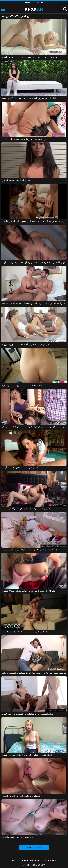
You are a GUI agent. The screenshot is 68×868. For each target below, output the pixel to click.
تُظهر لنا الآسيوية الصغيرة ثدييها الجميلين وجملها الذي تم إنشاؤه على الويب (34, 262)
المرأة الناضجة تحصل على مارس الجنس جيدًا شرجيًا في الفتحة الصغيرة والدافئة (34, 673)
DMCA (15, 860)
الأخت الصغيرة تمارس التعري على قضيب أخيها (22, 385)
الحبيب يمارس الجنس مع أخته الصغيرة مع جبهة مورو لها (26, 344)
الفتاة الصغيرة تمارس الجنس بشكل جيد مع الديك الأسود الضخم (29, 98)
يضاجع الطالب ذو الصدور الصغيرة (16, 180)
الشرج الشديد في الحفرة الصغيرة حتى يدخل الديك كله (25, 139)
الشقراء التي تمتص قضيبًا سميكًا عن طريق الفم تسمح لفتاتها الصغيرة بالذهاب (34, 221)
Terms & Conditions (30, 860)
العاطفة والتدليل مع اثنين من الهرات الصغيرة (21, 796)
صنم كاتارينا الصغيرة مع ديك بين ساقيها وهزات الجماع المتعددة (29, 591)
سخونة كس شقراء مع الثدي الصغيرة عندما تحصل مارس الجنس (29, 57)
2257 (44, 860)
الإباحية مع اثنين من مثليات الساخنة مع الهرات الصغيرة (25, 632)
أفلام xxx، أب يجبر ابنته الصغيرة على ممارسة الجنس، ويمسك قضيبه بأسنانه (34, 303)
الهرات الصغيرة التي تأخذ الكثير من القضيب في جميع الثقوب (28, 714)
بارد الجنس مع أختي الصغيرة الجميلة (17, 837)
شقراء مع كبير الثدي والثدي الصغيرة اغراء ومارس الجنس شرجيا (30, 550)
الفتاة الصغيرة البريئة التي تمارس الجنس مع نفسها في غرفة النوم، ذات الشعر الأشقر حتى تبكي (34, 427)
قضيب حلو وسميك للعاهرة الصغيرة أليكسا (20, 468)
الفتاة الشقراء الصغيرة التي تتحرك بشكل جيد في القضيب (27, 755)
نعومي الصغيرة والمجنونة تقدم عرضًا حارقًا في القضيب (26, 509)
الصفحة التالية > (34, 848)
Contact (52, 860)
